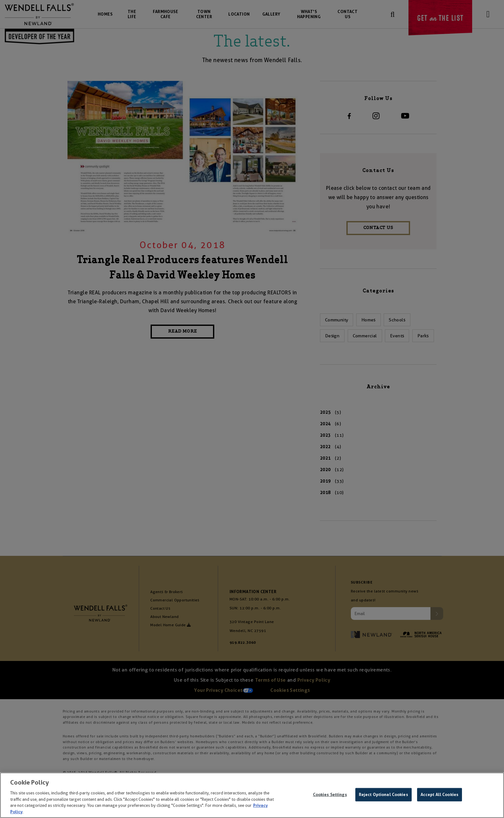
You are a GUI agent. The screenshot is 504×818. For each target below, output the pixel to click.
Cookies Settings (330, 796)
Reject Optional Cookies (383, 796)
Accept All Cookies (440, 796)
